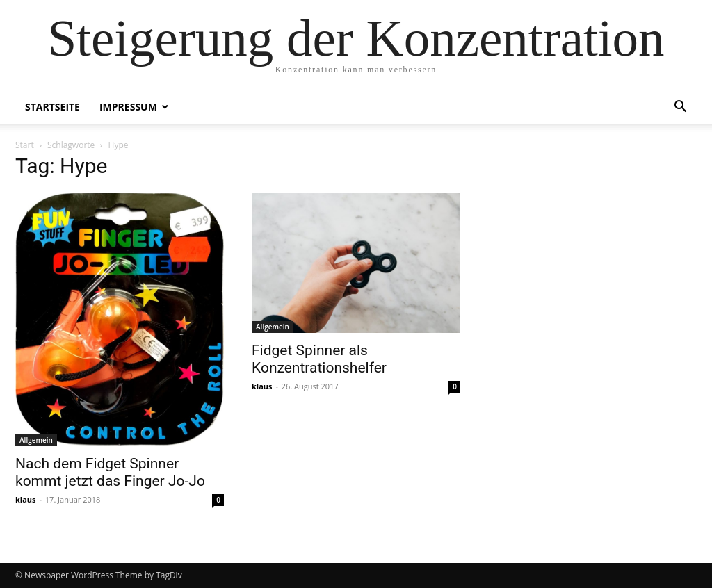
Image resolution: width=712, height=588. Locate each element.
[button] (680, 108)
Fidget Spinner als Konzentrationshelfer (319, 359)
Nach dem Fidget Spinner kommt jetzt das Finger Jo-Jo (110, 472)
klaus (26, 499)
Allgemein (36, 440)
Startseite (52, 107)
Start (25, 145)
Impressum (128, 107)
